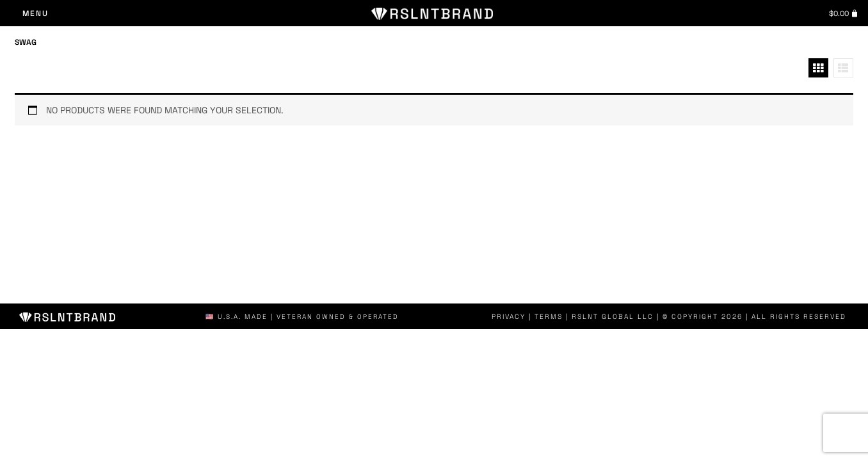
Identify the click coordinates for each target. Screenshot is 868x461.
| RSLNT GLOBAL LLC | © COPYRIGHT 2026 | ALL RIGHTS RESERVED (709, 317)
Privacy (519, 317)
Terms (559, 317)
